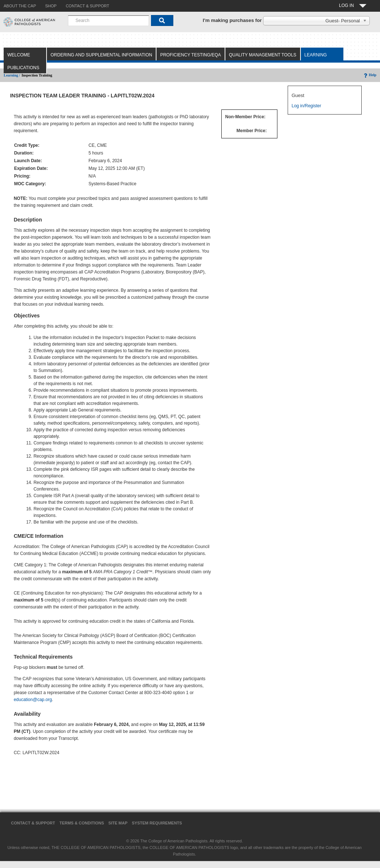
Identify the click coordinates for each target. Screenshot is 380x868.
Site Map (118, 823)
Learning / (12, 75)
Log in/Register (307, 106)
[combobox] (108, 21)
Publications (23, 68)
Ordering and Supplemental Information (101, 55)
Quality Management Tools (263, 55)
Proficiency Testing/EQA (191, 55)
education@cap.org (33, 700)
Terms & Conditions (82, 823)
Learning (316, 55)
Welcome (19, 55)
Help (370, 75)
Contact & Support (33, 823)
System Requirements (157, 823)
